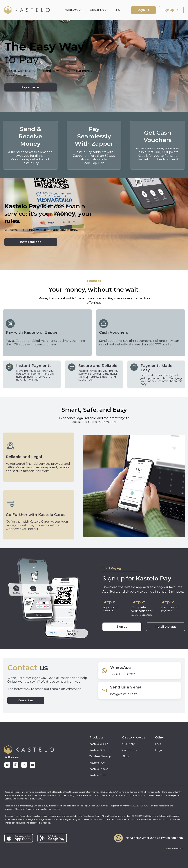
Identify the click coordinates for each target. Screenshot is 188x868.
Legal (159, 750)
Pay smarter (31, 87)
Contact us (26, 700)
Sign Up (171, 10)
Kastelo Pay (97, 763)
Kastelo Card (97, 775)
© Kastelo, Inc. (173, 848)
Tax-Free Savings (100, 756)
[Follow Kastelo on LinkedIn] (24, 765)
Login (144, 10)
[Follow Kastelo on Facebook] (7, 765)
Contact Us (129, 750)
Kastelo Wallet (99, 744)
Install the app (166, 627)
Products (72, 10)
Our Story (128, 744)
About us (99, 10)
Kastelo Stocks (99, 769)
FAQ (119, 10)
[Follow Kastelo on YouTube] (32, 765)
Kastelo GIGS (98, 750)
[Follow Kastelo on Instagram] (16, 765)
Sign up (122, 627)
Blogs (126, 756)
